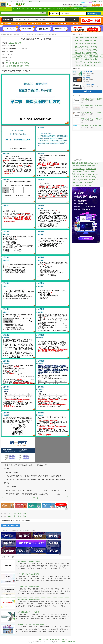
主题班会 (83, 9)
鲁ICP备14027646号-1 (69, 642)
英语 (23, 9)
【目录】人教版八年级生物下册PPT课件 (85, 41)
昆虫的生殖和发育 (91, 169)
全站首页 (3, 1)
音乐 (72, 9)
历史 (54, 9)
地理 (49, 9)
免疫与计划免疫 (91, 177)
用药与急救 (76, 174)
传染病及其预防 (77, 185)
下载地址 (14, 63)
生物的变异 (76, 180)
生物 (58, 9)
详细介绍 (8, 63)
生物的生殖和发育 (90, 171)
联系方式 (51, 639)
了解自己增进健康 (11, 66)
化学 (45, 9)
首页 (6, 9)
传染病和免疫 (89, 182)
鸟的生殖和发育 (96, 174)
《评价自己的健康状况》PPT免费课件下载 (91, 106)
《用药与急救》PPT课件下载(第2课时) (91, 126)
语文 (14, 9)
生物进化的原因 (86, 174)
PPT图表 (31, 1)
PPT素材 (16, 1)
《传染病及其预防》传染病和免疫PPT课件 (85, 38)
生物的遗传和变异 (78, 182)
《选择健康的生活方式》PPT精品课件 (28, 612)
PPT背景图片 (23, 1)
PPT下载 (37, 1)
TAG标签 (64, 639)
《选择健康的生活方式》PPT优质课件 (17, 516)
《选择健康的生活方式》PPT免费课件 (28, 574)
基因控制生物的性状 (79, 169)
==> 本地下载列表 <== (11, 526)
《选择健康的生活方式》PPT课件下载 (28, 587)
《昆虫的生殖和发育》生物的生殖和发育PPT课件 (87, 62)
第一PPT (3, 34)
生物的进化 (87, 185)
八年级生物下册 (86, 180)
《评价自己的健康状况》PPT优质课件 (17, 513)
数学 (19, 9)
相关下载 (20, 63)
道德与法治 (34, 9)
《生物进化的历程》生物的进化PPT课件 (85, 44)
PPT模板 (9, 1)
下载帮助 (94, 1)
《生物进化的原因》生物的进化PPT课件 (85, 65)
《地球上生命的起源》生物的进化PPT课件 (85, 50)
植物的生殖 (91, 166)
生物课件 (16, 34)
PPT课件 (10, 34)
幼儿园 (77, 9)
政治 (63, 9)
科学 (27, 9)
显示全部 (35, 498)
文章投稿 (100, 1)
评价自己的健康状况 (79, 177)
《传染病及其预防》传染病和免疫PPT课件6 (86, 47)
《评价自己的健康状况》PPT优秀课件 (91, 119)
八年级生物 (95, 180)
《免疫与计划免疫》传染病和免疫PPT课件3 (86, 59)
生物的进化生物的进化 (91, 163)
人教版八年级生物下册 (27, 34)
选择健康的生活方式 (23, 66)
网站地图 (58, 639)
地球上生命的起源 (78, 171)
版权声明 (45, 639)
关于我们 (39, 639)
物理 (41, 9)
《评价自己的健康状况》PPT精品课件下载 (91, 99)
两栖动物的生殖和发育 (79, 166)
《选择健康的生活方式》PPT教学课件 (28, 599)
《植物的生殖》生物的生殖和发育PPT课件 (85, 53)
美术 (67, 9)
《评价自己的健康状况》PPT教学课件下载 (91, 112)
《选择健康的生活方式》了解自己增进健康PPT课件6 (32, 625)
